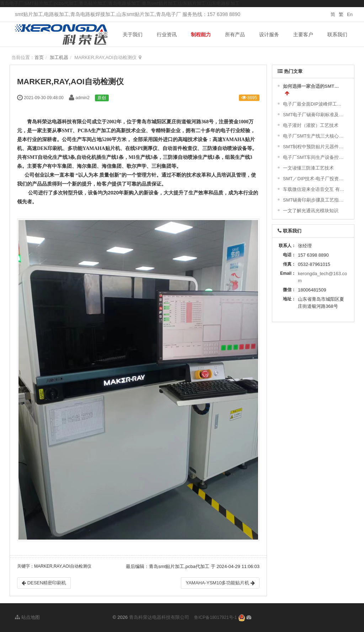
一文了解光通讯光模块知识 (311, 211)
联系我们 (337, 34)
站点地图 (27, 617)
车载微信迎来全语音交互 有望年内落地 (314, 189)
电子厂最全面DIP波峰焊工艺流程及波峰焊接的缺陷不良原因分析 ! (314, 104)
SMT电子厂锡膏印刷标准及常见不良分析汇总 (314, 115)
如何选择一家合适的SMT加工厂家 (313, 86)
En (350, 14)
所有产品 (235, 34)
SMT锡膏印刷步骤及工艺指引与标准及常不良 (314, 200)
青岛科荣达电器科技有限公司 (159, 617)
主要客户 (303, 34)
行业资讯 (167, 34)
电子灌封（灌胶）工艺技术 (311, 125)
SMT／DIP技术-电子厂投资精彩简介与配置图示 (314, 179)
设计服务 (269, 34)
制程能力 (201, 34)
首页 (103, 34)
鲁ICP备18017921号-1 (215, 617)
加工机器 (59, 57)
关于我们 (133, 34)
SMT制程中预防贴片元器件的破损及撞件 (314, 147)
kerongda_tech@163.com (322, 277)
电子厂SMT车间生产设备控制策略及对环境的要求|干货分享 (314, 157)
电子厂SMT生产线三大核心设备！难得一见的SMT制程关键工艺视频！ (314, 136)
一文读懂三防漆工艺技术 (308, 168)
